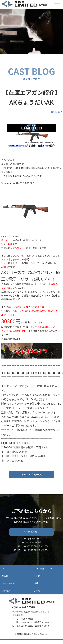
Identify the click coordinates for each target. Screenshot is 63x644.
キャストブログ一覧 (32, 474)
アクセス (6, 591)
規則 (36, 583)
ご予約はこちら (32, 532)
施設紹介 (6, 576)
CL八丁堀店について (43, 568)
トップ (5, 568)
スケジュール (8, 583)
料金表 (37, 576)
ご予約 (37, 591)
